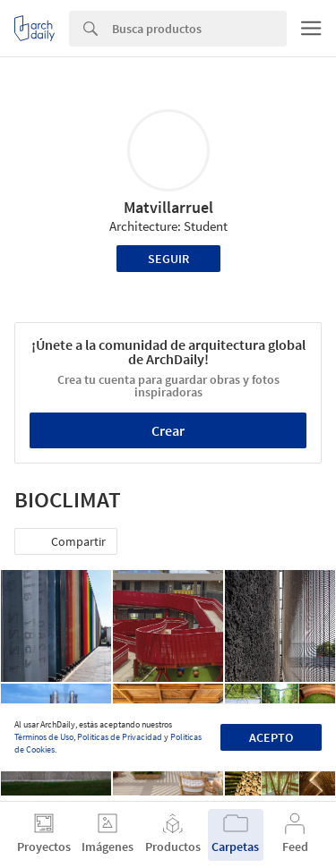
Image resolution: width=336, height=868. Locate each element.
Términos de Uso (44, 737)
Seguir (168, 259)
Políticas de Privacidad (120, 737)
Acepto (271, 737)
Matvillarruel (168, 207)
